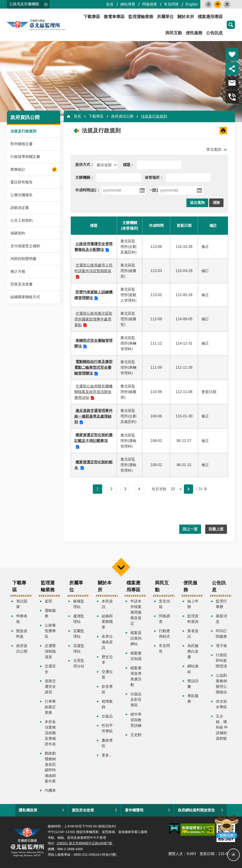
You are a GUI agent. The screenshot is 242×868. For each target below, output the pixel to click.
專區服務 (193, 699)
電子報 (221, 646)
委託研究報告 (22, 182)
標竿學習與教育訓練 (136, 720)
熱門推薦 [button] (232, 54)
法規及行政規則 (23, 131)
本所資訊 (107, 604)
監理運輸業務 (141, 17)
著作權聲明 (134, 810)
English (192, 4)
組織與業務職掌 (107, 622)
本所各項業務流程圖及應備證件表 (50, 733)
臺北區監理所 (49, 25)
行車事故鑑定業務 (50, 707)
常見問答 (171, 4)
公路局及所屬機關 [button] (24, 4)
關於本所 (186, 17)
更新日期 (207, 854)
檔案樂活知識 (136, 656)
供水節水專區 (221, 704)
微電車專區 (114, 17)
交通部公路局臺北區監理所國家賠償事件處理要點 (93, 319)
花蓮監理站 (79, 649)
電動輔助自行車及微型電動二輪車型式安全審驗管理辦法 (93, 367)
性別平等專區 (107, 728)
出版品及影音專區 (136, 700)
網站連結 (193, 669)
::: (3, 2)
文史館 (136, 735)
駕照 (48, 601)
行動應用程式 (164, 634)
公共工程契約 (22, 220)
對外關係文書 (22, 144)
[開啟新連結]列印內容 (223, 131)
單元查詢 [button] (214, 149)
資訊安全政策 (83, 810)
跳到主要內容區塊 (2, 2)
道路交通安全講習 (50, 687)
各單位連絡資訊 (107, 642)
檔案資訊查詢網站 (136, 638)
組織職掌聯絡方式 (25, 297)
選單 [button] (121, 567)
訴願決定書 (20, 208)
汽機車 (50, 790)
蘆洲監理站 (79, 619)
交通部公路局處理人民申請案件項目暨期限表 (93, 268)
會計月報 (18, 271)
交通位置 (107, 674)
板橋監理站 (79, 604)
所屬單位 (165, 17)
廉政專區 (107, 743)
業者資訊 (193, 634)
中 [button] (218, 4)
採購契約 (18, 233)
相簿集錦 (107, 704)
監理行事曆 (221, 604)
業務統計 (18, 169)
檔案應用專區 (210, 17)
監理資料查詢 (193, 619)
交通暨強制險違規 (50, 651)
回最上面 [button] (216, 529)
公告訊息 (214, 33)
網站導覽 (128, 4)
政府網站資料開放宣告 (196, 810)
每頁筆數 (159, 489)
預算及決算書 (22, 284)
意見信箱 (164, 604)
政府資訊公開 (25, 117)
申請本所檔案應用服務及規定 (136, 612)
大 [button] (227, 4)
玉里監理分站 (79, 663)
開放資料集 (22, 634)
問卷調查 (150, 4)
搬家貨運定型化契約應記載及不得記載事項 (93, 438)
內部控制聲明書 (23, 259)
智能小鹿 (226, 826)
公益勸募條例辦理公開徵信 (221, 684)
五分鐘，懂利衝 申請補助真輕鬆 (222, 727)
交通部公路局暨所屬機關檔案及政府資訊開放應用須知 (93, 392)
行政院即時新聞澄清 (221, 661)
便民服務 (194, 33)
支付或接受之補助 (25, 246)
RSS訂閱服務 (222, 634)
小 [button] (208, 4)
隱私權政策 (28, 810)
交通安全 (50, 669)
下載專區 (92, 17)
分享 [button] (232, 69)
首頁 (110, 4)
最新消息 (221, 619)
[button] (197, 203)
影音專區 (107, 689)
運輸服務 (50, 613)
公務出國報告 (22, 195)
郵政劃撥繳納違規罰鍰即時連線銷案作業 (50, 767)
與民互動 (174, 33)
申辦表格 (22, 619)
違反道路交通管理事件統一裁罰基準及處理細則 (93, 416)
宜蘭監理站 (79, 634)
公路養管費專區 (50, 631)
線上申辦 (193, 604)
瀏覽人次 (176, 854)
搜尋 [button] (231, 25)
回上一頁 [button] (190, 529)
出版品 (107, 716)
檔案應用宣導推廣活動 (136, 676)
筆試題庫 (22, 604)
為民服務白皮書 (193, 651)
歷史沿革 (107, 660)
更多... (107, 755)
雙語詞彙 (193, 684)
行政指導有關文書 (25, 157)
